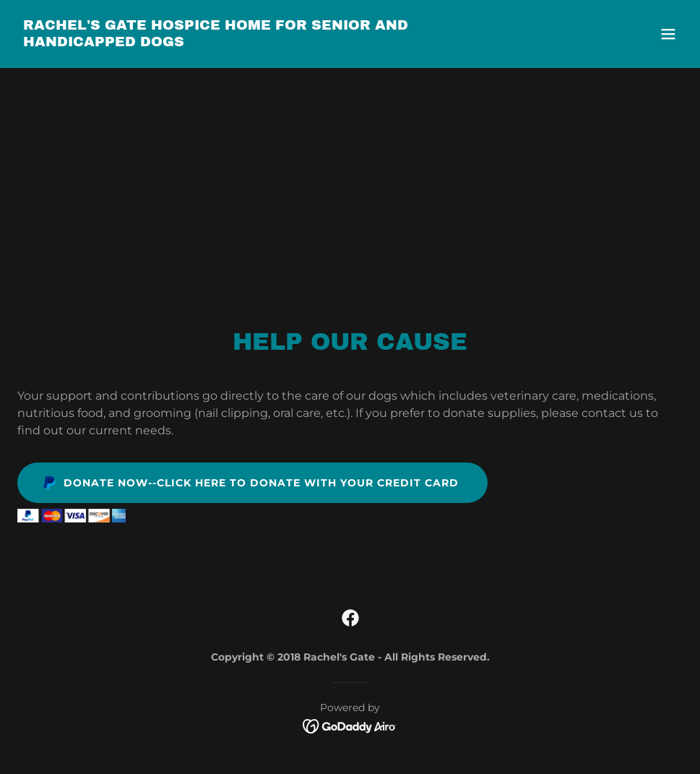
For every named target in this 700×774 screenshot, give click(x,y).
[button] (668, 34)
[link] (250, 42)
